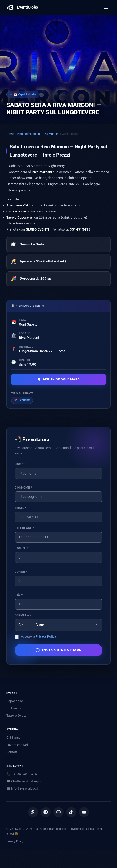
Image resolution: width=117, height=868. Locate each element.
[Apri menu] (106, 7)
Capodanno (15, 701)
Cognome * (23, 488)
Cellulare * (24, 528)
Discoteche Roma (28, 134)
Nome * (20, 464)
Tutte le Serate (16, 716)
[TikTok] (71, 812)
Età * (19, 595)
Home (10, 134)
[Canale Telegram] (46, 812)
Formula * (23, 615)
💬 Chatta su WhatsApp (23, 781)
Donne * (21, 572)
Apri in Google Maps (59, 379)
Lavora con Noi (17, 745)
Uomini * (21, 548)
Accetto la (38, 636)
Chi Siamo (13, 738)
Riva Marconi (51, 134)
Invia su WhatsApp (58, 650)
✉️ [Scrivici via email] (23, 788)
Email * (20, 508)
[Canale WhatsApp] (33, 812)
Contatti (12, 752)
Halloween (14, 708)
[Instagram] (58, 812)
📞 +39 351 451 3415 (22, 774)
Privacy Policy (46, 636)
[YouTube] (84, 812)
